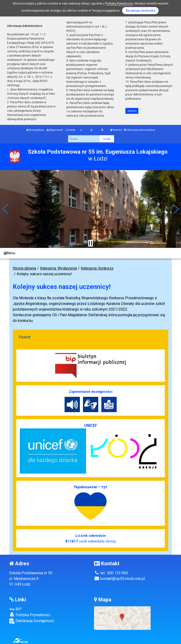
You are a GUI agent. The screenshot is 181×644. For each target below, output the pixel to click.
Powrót (25, 337)
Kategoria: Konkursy (97, 268)
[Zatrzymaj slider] (90, 243)
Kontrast (116, 130)
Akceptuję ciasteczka (140, 10)
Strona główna (35, 130)
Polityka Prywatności (30, 615)
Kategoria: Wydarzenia (58, 268)
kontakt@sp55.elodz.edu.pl (119, 579)
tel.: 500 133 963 (111, 573)
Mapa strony (55, 130)
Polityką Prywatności (119, 3)
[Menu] (90, 253)
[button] (6, 209)
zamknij (132, 111)
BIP (15, 609)
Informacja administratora (140, 130)
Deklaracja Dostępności (32, 621)
